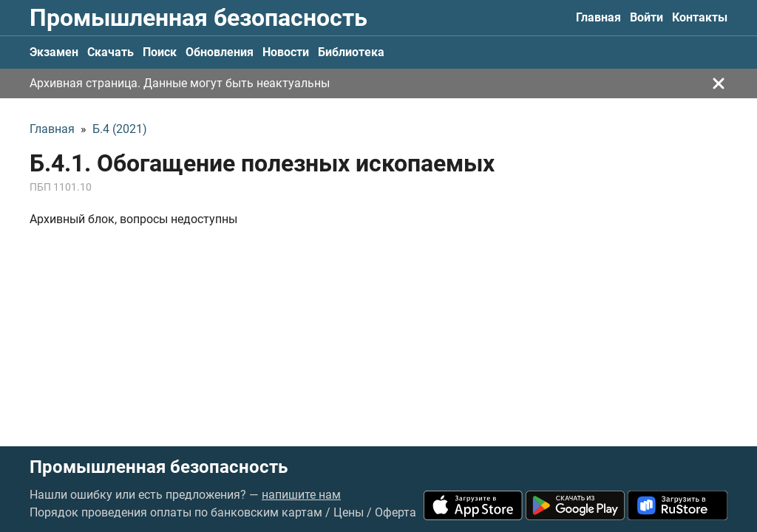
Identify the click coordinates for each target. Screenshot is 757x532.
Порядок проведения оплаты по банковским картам (176, 512)
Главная (598, 17)
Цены (349, 512)
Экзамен (54, 52)
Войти (646, 17)
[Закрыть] (719, 83)
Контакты (700, 17)
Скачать (111, 52)
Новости (286, 52)
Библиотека (351, 52)
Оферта (396, 512)
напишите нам (301, 495)
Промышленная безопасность (198, 18)
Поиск (160, 52)
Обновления (220, 52)
